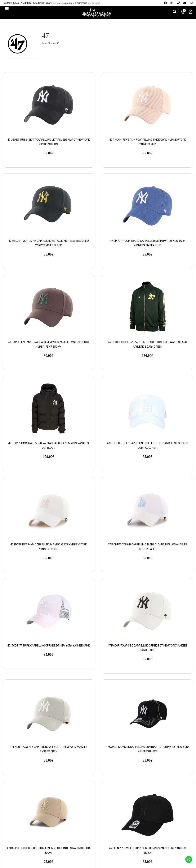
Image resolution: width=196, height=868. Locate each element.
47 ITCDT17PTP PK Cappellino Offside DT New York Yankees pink (49, 646)
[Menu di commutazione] (7, 8)
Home (45, 43)
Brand (52, 43)
